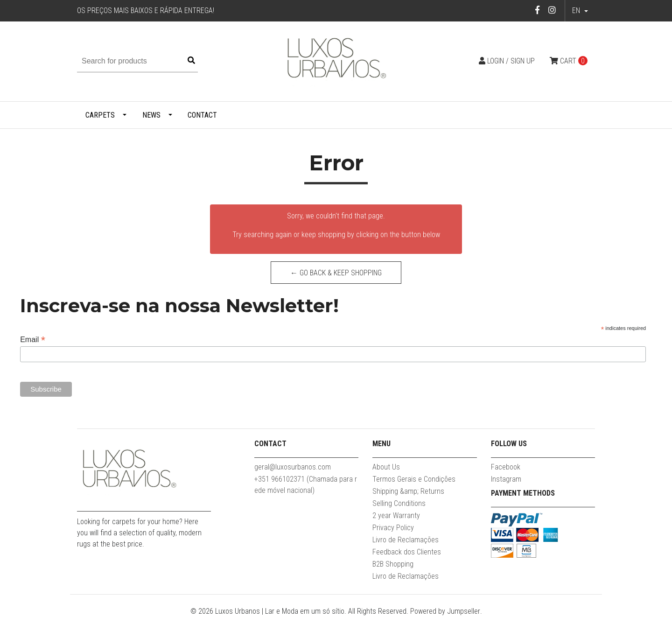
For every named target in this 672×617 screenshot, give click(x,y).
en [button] (577, 11)
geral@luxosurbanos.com (293, 467)
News (151, 115)
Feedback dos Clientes (407, 552)
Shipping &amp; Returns (408, 491)
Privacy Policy (393, 528)
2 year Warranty (396, 515)
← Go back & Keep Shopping (336, 273)
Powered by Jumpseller (445, 611)
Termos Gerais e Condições (414, 479)
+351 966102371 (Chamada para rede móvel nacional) (306, 485)
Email (33, 340)
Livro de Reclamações (406, 540)
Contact (202, 115)
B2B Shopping (393, 564)
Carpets (100, 115)
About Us (386, 467)
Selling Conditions (399, 503)
